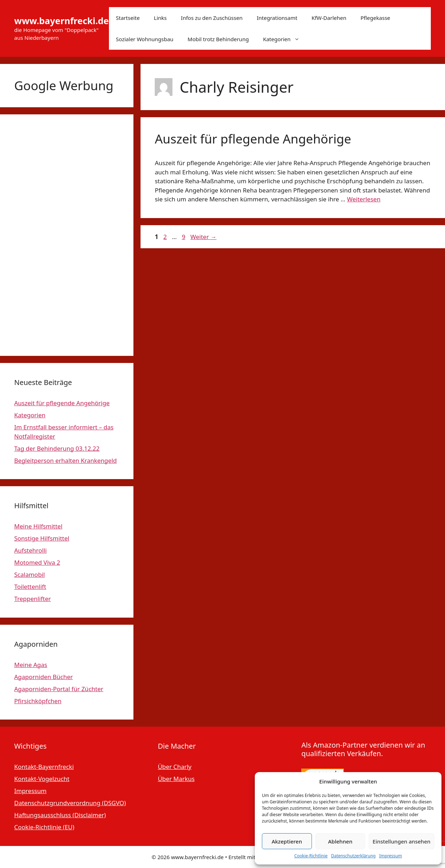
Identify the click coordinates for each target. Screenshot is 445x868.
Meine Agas (31, 665)
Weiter (204, 237)
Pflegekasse (375, 18)
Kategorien (285, 39)
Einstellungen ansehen (402, 841)
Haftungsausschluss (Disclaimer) (60, 815)
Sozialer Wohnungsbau (145, 39)
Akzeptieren (287, 841)
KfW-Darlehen (329, 18)
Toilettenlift (30, 587)
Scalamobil (29, 574)
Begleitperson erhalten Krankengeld (65, 460)
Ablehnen (340, 841)
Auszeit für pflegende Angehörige (253, 139)
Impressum (390, 856)
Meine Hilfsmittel (38, 526)
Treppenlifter (32, 599)
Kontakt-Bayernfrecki (44, 767)
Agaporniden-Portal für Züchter (59, 689)
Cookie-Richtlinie (311, 856)
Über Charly (175, 767)
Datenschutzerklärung (353, 856)
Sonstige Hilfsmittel (42, 538)
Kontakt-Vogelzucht (42, 779)
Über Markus (176, 779)
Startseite (128, 18)
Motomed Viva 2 (37, 562)
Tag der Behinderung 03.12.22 (57, 448)
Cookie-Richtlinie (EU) (44, 827)
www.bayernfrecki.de (62, 21)
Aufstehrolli (31, 550)
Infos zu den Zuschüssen (212, 18)
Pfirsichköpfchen (38, 701)
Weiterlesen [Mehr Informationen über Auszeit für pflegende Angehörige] (364, 199)
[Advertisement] (67, 235)
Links (160, 18)
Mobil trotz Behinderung (218, 39)
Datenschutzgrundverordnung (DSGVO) (70, 803)
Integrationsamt (277, 18)
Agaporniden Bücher (43, 677)
